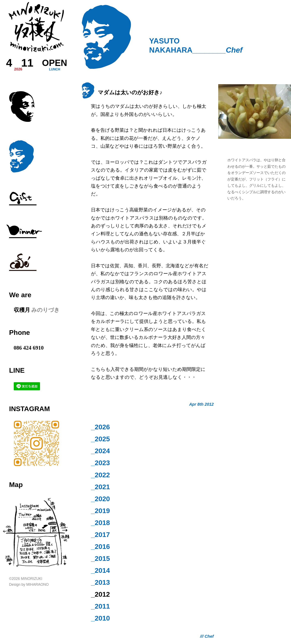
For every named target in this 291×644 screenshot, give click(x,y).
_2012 (100, 594)
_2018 (100, 523)
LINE (17, 370)
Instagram (30, 409)
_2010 (100, 618)
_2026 (100, 427)
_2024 (100, 451)
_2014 (100, 570)
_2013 (100, 582)
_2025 (100, 439)
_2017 (100, 535)
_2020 (100, 499)
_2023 (100, 463)
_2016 (100, 546)
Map (16, 485)
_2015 (100, 558)
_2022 (100, 475)
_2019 (100, 511)
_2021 (100, 487)
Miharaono (37, 585)
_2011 (100, 606)
